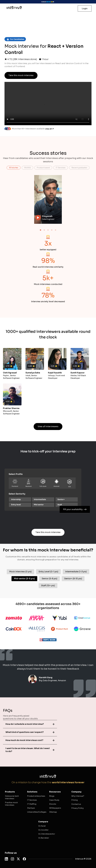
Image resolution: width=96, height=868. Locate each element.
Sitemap (53, 812)
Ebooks (53, 804)
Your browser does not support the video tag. (48, 199)
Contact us (76, 804)
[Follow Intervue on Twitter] (18, 859)
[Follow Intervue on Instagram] (12, 859)
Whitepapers (55, 808)
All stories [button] (14, 168)
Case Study (54, 800)
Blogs (52, 796)
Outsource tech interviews (12, 797)
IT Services (32, 800)
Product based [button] (43, 168)
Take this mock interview (21, 75)
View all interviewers (48, 426)
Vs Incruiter (43, 830)
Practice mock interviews (11, 804)
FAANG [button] (27, 168)
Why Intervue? (78, 796)
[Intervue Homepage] (14, 8)
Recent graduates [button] (79, 168)
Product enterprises (36, 796)
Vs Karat (42, 826)
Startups (31, 808)
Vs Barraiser (44, 838)
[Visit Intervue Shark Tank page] (48, 2)
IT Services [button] (61, 168)
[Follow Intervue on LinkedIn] (6, 859)
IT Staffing (32, 804)
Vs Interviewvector (47, 834)
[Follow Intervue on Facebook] (24, 859)
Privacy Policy (77, 808)
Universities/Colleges (37, 812)
